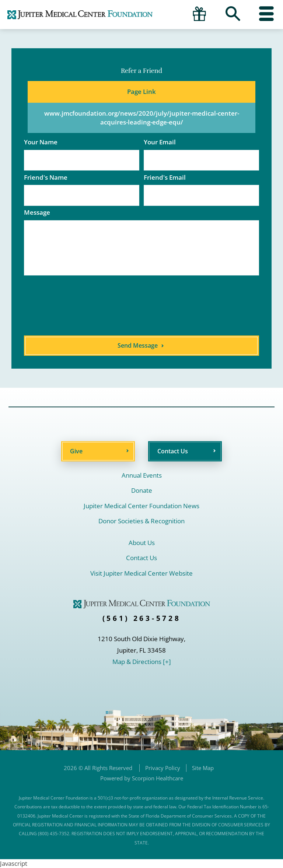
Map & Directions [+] (142, 662)
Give (76, 451)
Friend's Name (46, 177)
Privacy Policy (163, 768)
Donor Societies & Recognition (141, 521)
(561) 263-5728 (142, 618)
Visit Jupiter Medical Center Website (141, 573)
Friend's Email (165, 177)
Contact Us (173, 451)
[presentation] (109, 306)
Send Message (138, 345)
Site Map (203, 768)
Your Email (160, 142)
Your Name (41, 142)
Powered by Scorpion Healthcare (142, 778)
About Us (142, 543)
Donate (142, 490)
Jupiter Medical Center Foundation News (141, 506)
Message (37, 212)
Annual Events (142, 475)
